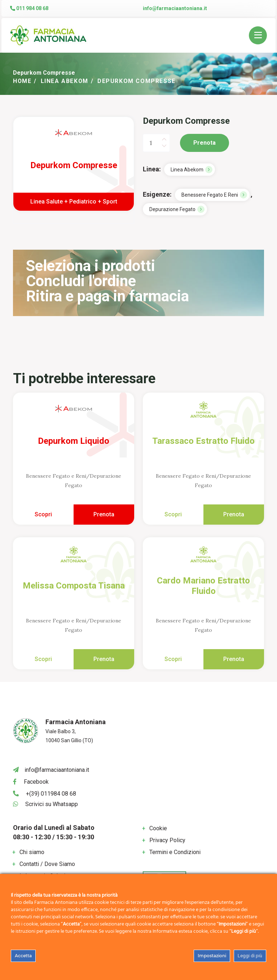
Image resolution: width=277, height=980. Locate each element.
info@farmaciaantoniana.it (175, 8)
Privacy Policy (167, 840)
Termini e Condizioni (175, 852)
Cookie (158, 828)
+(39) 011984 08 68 (51, 794)
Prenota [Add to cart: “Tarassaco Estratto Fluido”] (234, 514)
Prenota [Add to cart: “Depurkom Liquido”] (104, 514)
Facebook (36, 782)
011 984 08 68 (29, 8)
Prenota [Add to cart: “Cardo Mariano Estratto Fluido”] (234, 659)
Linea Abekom (65, 81)
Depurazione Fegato (172, 209)
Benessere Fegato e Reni (210, 195)
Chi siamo (32, 852)
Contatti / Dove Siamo (47, 864)
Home (22, 81)
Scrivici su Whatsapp (52, 804)
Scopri (43, 514)
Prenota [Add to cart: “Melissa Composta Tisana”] (104, 659)
